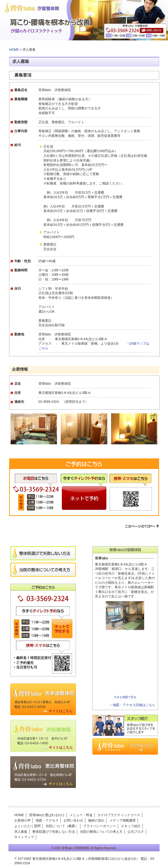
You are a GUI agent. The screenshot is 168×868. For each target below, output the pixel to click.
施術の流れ (96, 820)
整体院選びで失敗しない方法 (54, 832)
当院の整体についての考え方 (101, 832)
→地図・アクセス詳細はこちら (132, 705)
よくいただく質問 (27, 826)
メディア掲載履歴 (123, 820)
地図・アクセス (47, 820)
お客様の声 (22, 820)
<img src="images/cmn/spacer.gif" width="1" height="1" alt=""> (125, 663)
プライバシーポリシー (100, 826)
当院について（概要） (62, 826)
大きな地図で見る (125, 697)
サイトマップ (24, 837)
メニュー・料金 (81, 815)
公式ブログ (136, 832)
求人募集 (21, 832)
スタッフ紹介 (131, 826)
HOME (14, 50)
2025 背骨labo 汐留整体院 (72, 848)
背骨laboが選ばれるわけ (47, 815)
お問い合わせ (73, 820)
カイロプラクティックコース (119, 815)
